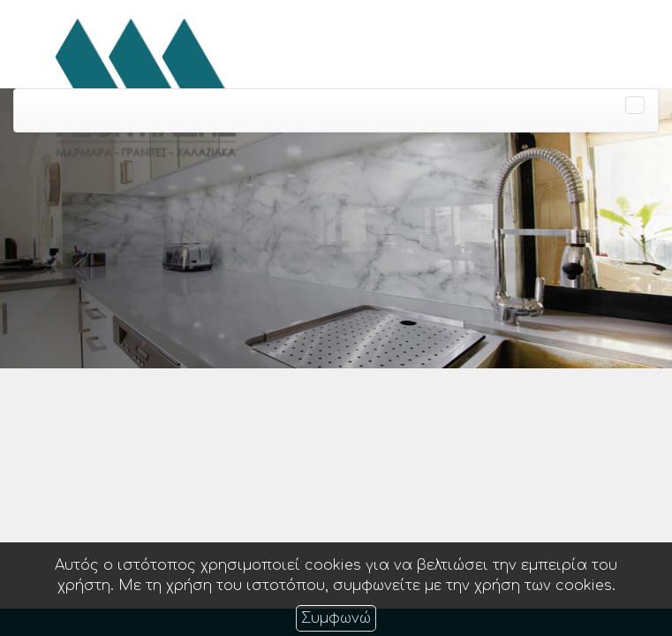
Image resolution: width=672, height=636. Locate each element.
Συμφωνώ (336, 618)
